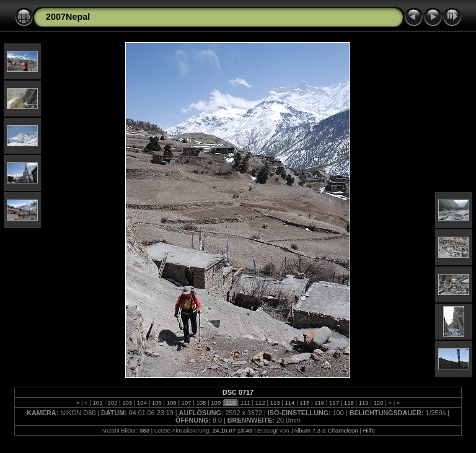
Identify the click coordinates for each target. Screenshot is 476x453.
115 (305, 402)
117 (334, 402)
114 (290, 402)
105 (156, 402)
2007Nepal (68, 17)
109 (216, 402)
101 (98, 402)
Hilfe (369, 430)
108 (201, 402)
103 (127, 402)
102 (112, 402)
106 (171, 402)
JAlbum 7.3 (306, 430)
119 (364, 402)
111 (245, 402)
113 (275, 402)
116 (319, 402)
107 (186, 402)
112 (260, 402)
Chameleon (343, 430)
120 (378, 402)
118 (349, 402)
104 (142, 402)
